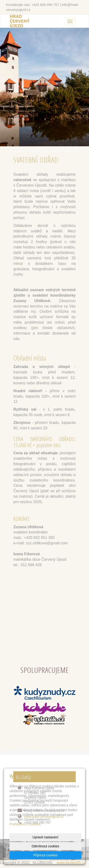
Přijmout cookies (45, 855)
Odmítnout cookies (45, 846)
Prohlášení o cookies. (25, 824)
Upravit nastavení (45, 837)
